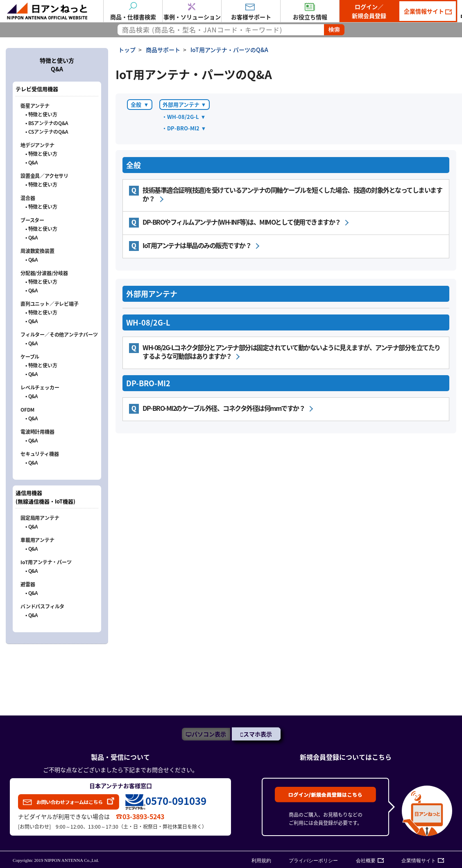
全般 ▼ (140, 104)
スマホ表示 (258, 734)
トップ (127, 50)
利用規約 (261, 861)
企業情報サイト (425, 11)
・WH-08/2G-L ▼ (184, 117)
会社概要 (366, 861)
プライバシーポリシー (313, 861)
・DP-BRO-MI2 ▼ (184, 128)
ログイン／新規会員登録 (369, 11)
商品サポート (163, 50)
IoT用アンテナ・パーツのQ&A (229, 50)
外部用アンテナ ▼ (184, 104)
